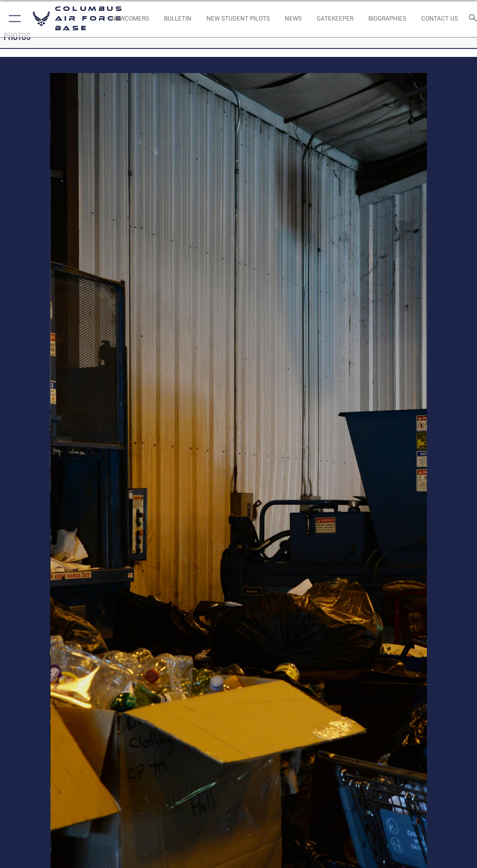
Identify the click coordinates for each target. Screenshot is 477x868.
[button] (13, 19)
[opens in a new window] (335, 19)
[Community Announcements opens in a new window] (178, 19)
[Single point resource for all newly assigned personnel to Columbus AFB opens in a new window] (130, 19)
